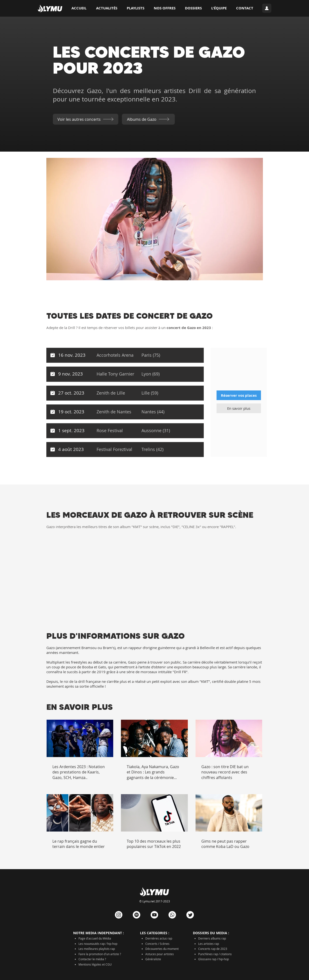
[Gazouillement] (190, 915)
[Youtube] (154, 915)
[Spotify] (137, 915)
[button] (193, 8)
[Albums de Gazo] (148, 119)
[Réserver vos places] (239, 395)
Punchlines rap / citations (215, 954)
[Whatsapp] (172, 915)
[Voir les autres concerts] (86, 119)
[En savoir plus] (239, 408)
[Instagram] (119, 915)
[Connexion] (267, 8)
